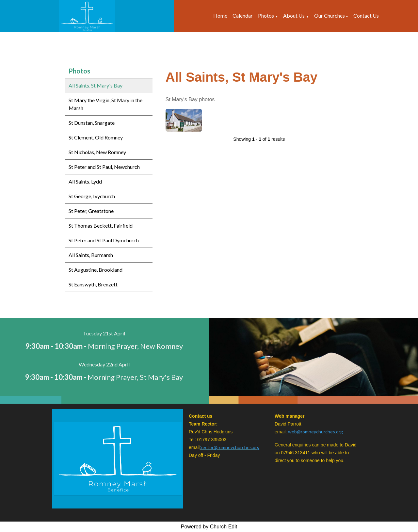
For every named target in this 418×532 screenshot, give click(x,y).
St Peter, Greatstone (91, 211)
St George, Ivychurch (92, 196)
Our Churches (330, 16)
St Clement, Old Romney (96, 137)
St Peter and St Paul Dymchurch (104, 240)
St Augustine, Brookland (96, 270)
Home (220, 16)
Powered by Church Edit (209, 527)
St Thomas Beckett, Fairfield (101, 226)
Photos (266, 16)
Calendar (243, 16)
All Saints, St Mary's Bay (96, 85)
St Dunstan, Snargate (92, 123)
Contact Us (366, 16)
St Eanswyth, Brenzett (93, 284)
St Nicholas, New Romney (97, 152)
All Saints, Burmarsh (91, 255)
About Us (294, 16)
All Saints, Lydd (85, 181)
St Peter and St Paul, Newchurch (104, 167)
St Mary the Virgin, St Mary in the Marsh (105, 104)
